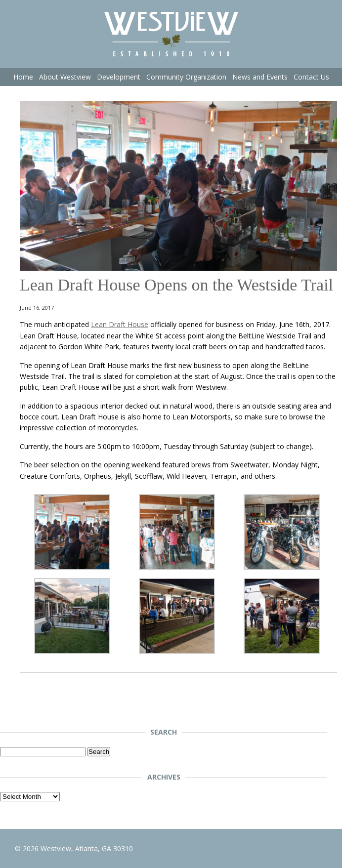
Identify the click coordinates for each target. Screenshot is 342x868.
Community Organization (186, 77)
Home (23, 77)
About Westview (65, 77)
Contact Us (311, 77)
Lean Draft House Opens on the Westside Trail (176, 285)
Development (119, 77)
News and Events (260, 77)
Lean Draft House (120, 324)
